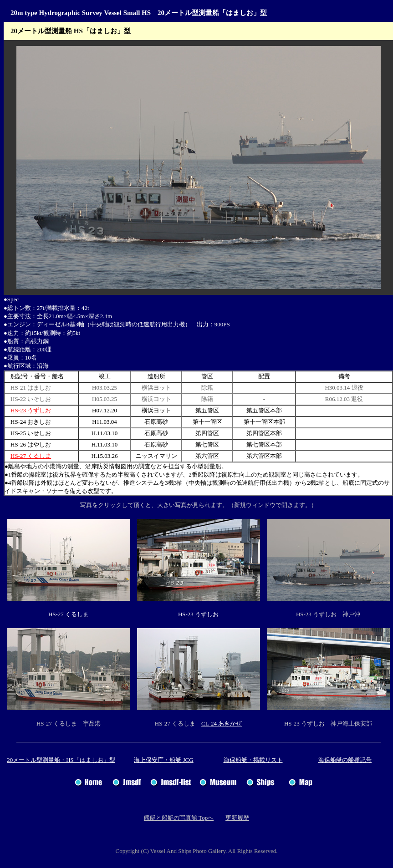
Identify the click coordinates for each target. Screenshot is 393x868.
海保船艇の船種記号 (345, 760)
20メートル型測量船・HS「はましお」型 (61, 760)
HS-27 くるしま (31, 456)
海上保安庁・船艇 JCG (163, 760)
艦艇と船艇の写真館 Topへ (179, 818)
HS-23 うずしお (31, 410)
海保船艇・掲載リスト (253, 760)
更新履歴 (237, 818)
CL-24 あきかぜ (222, 723)
